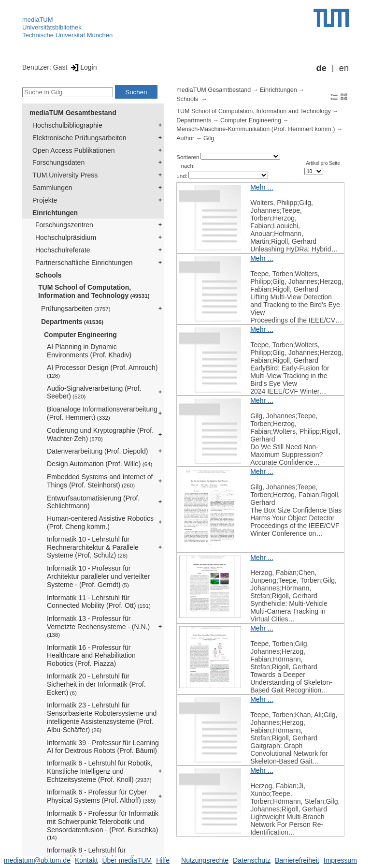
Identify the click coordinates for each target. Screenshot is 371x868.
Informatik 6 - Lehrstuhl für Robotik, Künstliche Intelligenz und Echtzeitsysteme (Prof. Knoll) (100, 771)
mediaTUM (38, 20)
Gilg (209, 138)
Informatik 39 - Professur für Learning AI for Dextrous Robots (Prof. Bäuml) (103, 747)
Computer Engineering (80, 335)
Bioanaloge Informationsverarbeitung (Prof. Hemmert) (102, 413)
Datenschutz (252, 860)
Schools (48, 275)
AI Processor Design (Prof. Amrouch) (102, 371)
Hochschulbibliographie (67, 125)
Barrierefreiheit (297, 860)
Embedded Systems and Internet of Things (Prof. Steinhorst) (100, 481)
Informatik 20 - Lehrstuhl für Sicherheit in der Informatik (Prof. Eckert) (96, 684)
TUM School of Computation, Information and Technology (94, 291)
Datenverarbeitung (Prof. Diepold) (97, 451)
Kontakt (86, 860)
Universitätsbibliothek (52, 27)
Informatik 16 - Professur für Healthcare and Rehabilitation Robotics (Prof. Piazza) (91, 656)
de (321, 68)
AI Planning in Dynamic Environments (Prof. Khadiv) (89, 351)
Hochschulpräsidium (66, 237)
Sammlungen (52, 188)
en (344, 68)
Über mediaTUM (127, 860)
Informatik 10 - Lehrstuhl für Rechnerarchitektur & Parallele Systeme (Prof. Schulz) (93, 547)
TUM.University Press (65, 175)
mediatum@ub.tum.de (37, 860)
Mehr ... (262, 187)
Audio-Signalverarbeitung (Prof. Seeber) (94, 392)
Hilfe (163, 860)
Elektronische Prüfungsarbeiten (79, 138)
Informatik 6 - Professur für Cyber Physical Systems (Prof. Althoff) (101, 796)
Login (83, 67)
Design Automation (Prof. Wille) (100, 464)
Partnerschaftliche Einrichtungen (84, 263)
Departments (72, 322)
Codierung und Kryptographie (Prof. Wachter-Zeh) (100, 434)
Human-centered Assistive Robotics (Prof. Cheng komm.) (100, 522)
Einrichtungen (55, 213)
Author (185, 138)
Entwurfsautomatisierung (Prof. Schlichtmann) (93, 502)
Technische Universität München (67, 35)
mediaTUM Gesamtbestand (73, 113)
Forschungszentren (64, 225)
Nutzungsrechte (205, 860)
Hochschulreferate (63, 250)
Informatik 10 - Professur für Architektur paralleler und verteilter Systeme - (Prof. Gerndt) (98, 576)
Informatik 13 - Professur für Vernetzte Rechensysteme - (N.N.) (98, 626)
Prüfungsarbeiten (76, 309)
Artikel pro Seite (323, 163)
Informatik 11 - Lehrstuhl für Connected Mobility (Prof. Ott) (99, 602)
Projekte (45, 200)
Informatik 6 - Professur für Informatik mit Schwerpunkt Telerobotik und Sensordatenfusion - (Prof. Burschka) (103, 825)
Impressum (340, 860)
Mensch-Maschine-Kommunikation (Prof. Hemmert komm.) (256, 129)
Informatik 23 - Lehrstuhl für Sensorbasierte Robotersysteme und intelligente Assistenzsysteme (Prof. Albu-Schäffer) (102, 717)
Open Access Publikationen (73, 150)
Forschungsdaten (58, 162)
